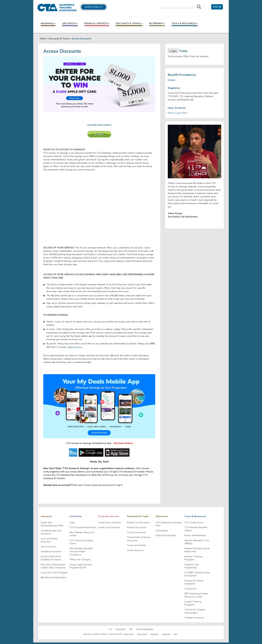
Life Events (70, 24)
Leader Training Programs (193, 603)
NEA (131, 629)
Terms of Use (142, 634)
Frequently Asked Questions (194, 582)
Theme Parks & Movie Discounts (139, 539)
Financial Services (97, 24)
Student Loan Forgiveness (192, 566)
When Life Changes (80, 560)
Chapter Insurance (194, 618)
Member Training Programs (193, 558)
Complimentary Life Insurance (51, 532)
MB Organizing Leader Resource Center (196, 595)
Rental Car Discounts (138, 523)
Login (173, 51)
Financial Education (166, 536)
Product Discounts (137, 527)
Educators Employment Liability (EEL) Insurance (53, 566)
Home (43, 39)
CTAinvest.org (121, 629)
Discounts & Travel (129, 24)
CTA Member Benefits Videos (196, 529)
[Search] (199, 7)
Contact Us (190, 589)
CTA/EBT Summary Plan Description (197, 574)
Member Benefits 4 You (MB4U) (197, 542)
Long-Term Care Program (54, 573)
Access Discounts (136, 533)
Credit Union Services (110, 523)
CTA (110, 629)
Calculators (162, 531)
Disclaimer (154, 634)
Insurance (48, 24)
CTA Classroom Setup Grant (81, 542)
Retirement (157, 24)
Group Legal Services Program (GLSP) (81, 566)
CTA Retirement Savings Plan (169, 524)
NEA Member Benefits (145, 629)
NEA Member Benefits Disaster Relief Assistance (81, 552)
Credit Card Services (109, 527)
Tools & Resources (185, 24)
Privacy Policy (129, 634)
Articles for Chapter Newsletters (195, 611)
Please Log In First (177, 113)
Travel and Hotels (137, 545)
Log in (217, 7)
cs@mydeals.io (74, 347)
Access (172, 80)
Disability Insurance (51, 552)
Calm (72, 523)
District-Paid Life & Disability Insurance (51, 558)
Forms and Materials (195, 536)
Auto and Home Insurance (49, 540)
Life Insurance (48, 547)
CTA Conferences (194, 523)
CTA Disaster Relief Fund (83, 527)
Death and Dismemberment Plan (52, 524)
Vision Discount (135, 550)
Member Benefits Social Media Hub (197, 550)
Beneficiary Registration (53, 578)
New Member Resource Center (82, 534)
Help (175, 634)
